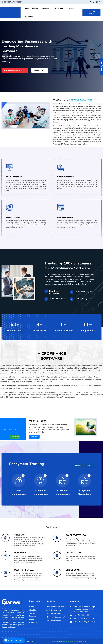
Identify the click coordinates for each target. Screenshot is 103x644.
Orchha (56, 590)
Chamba (22, 590)
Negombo (55, 590)
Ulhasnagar (18, 589)
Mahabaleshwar (10, 589)
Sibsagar (4, 590)
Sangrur (87, 590)
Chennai (8, 590)
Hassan (26, 589)
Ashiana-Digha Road (68, 589)
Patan (24, 589)
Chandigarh (13, 590)
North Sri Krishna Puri (59, 589)
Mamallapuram (15, 590)
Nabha (86, 590)
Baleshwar (71, 590)
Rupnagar (86, 590)
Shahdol (61, 590)
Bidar (23, 589)
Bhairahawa (71, 590)
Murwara (53, 590)
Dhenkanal (73, 590)
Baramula (28, 590)
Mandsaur (52, 590)
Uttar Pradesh (35, 589)
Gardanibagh (58, 589)
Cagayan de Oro (42, 590)
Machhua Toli (5, 589)
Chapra (37, 589)
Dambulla (62, 590)
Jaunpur (49, 589)
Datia (45, 590)
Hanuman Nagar (62, 589)
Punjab (80, 590)
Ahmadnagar (3, 589)
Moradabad (54, 589)
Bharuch (16, 589)
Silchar (4, 590)
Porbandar (24, 589)
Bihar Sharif (36, 589)
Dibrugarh (2, 590)
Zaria (48, 590)
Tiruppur (22, 590)
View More (34, 437)
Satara (16, 589)
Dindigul (11, 590)
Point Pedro (58, 590)
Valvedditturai (60, 590)
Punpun (93, 589)
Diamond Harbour (71, 589)
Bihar (33, 589)
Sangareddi (28, 590)
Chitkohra (101, 589)
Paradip (75, 590)
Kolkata (78, 589)
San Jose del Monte (43, 590)
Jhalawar (97, 590)
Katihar (41, 589)
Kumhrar (86, 589)
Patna (43, 589)
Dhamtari (8, 590)
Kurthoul (87, 589)
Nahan (25, 590)
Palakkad (37, 590)
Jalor (96, 590)
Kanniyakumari (13, 590)
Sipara (10, 589)
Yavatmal (20, 589)
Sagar (59, 590)
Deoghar (30, 589)
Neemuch (55, 590)
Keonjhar (74, 590)
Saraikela (35, 589)
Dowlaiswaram (91, 589)
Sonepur (9, 589)
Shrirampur (84, 589)
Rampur (57, 589)
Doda (28, 590)
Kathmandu (64, 590)
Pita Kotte (56, 590)
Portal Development (54, 620)
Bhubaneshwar (72, 590)
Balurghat (64, 589)
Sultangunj (86, 589)
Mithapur (64, 589)
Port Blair (87, 589)
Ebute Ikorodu (52, 590)
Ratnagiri (15, 589)
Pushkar (101, 590)
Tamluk (86, 589)
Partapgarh (56, 589)
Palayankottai (17, 590)
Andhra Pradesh (87, 589)
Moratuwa (54, 590)
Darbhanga (38, 589)
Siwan (14, 589)
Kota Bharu (72, 590)
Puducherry (78, 590)
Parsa (91, 589)
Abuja (51, 590)
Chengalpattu (7, 590)
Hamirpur (48, 589)
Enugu (50, 590)
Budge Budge (69, 589)
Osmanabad (13, 589)
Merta (99, 590)
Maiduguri (48, 590)
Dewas (45, 590)
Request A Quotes (91, 13)
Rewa (58, 590)
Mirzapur (54, 589)
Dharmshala (23, 590)
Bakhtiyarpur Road (98, 589)
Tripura (29, 590)
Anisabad (52, 589)
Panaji (11, 590)
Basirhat (67, 589)
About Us (36, 8)
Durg (9, 590)
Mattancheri (36, 590)
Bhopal (42, 590)
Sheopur (62, 590)
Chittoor (90, 589)
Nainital (33, 590)
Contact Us (29, 17)
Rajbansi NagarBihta (89, 589)
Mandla (51, 590)
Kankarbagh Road (63, 589)
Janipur (4, 589)
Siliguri (85, 589)
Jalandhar (84, 590)
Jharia (33, 589)
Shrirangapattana (32, 589)
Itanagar (100, 589)
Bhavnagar (16, 589)
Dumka (31, 589)
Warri (52, 590)
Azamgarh (38, 589)
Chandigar (6, 590)
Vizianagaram (98, 589)
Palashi (82, 589)
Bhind (42, 590)
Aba (49, 590)
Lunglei (67, 590)
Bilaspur (8, 590)
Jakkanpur (79, 589)
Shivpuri (79, 589)
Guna (46, 590)
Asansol (63, 589)
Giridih (32, 589)
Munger (42, 589)
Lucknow (52, 589)
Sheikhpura (76, 589)
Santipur (83, 589)
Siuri (85, 589)
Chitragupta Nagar (99, 589)
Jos (49, 590)
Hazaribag (32, 589)
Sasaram (13, 589)
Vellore (24, 590)
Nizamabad (28, 590)
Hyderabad (25, 590)
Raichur (30, 589)
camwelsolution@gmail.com (84, 622)
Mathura (53, 589)
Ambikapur (7, 590)
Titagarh (86, 589)
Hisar (16, 590)
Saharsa (12, 589)
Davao (35, 590)
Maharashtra (2, 589)
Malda (79, 589)
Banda (39, 589)
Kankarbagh (45, 589)
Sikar (3, 590)
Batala (81, 590)
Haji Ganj (65, 589)
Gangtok (5, 590)
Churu (92, 590)
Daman (27, 589)
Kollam (34, 590)
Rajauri (30, 590)
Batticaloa (59, 590)
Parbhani (15, 589)
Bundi (91, 590)
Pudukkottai (18, 590)
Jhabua (49, 590)
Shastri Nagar (78, 589)
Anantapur (89, 589)
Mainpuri (53, 589)
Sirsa (20, 590)
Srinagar (31, 590)
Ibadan (46, 590)
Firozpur (82, 590)
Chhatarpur (44, 590)
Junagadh (19, 589)
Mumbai (12, 589)
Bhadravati (22, 589)
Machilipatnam (93, 589)
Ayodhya (37, 589)
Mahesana (21, 589)
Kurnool (93, 589)
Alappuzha (32, 590)
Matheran (11, 589)
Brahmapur (72, 590)
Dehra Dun (31, 590)
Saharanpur (58, 589)
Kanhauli (91, 589)
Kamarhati (76, 589)
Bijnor (41, 589)
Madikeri (28, 589)
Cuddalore (10, 590)
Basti (41, 589)
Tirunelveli (22, 590)
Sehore (60, 590)
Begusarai (34, 589)
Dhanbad (31, 589)
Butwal (68, 590)
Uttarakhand (30, 590)
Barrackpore (66, 589)
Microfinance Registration (56, 607)
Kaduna (46, 590)
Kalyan (9, 589)
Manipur (63, 590)
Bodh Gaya (36, 589)
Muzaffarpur (43, 589)
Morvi (22, 589)
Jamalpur (40, 589)
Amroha (37, 589)
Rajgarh (58, 590)
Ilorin (49, 590)
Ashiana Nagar (87, 589)
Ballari (21, 589)
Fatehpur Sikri (45, 589)
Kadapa (92, 589)
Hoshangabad (47, 590)
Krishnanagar (79, 589)
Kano (46, 590)
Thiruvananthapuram (38, 590)
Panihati (82, 589)
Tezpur (5, 590)
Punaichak (53, 589)
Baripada (71, 590)
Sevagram (17, 589)
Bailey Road (45, 589)
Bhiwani (13, 590)
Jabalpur (48, 590)
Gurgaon (15, 590)
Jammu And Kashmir (26, 590)
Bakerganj (3, 589)
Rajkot (25, 589)
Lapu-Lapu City (45, 590)
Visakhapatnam (97, 589)
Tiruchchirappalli (21, 590)
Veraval (26, 589)
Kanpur (51, 589)
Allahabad (37, 589)
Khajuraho (49, 590)
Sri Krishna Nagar (81, 589)
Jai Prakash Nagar (84, 589)
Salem (20, 590)
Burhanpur (43, 590)
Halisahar (73, 589)
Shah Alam (77, 590)
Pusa (12, 589)
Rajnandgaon (10, 590)
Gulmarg (28, 590)
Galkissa (54, 590)
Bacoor (44, 590)
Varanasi (61, 589)
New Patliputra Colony (47, 589)
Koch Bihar (78, 589)
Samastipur (13, 589)
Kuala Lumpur (73, 590)
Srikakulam (96, 589)
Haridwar (32, 590)
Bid (6, 589)
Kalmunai (57, 590)
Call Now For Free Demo (15, 71)
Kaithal (17, 590)
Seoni (60, 590)
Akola (3, 589)
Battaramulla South (61, 590)
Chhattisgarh (6, 590)
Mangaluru (29, 589)
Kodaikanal (13, 590)
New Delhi (28, 589)
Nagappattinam (16, 590)
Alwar (88, 590)
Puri (76, 590)
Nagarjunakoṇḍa (94, 589)
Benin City (48, 590)
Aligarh (36, 589)
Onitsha (51, 590)
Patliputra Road (58, 589)
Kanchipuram (12, 590)
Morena (53, 590)
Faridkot (82, 590)
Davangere (25, 589)
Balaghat (40, 590)
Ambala (12, 590)
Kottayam (35, 590)
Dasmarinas (42, 590)
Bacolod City (40, 590)
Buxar (37, 589)
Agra (36, 589)
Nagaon (4, 590)
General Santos (37, 590)
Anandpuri (50, 589)
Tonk (3, 590)
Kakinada (92, 589)
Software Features (59, 8)
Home (27, 8)
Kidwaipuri (51, 589)
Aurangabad (4, 589)
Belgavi (22, 589)
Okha (23, 589)
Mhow (52, 590)
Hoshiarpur (83, 590)
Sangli (16, 589)
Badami (21, 589)
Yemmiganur (99, 589)
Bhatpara (67, 589)
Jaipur (95, 590)
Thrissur (39, 590)
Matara (60, 590)
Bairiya (97, 589)
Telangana (25, 590)
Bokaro (29, 589)
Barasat (66, 589)
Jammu (29, 590)
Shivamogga (30, 589)
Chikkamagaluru (24, 589)
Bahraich (39, 589)
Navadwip (81, 589)
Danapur (9, 589)
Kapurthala (85, 590)
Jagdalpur (9, 590)
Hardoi (48, 589)
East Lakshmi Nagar (8, 589)
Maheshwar (51, 590)
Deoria (43, 589)
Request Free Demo (83, 465)
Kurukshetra (17, 590)
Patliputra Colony (75, 589)
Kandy (56, 590)
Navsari (22, 589)
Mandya (28, 589)
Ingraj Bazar (74, 589)
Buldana (6, 589)
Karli (9, 589)
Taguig (37, 590)
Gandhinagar (18, 589)
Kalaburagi (27, 589)
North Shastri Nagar (7, 589)
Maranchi (11, 589)
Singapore (72, 590)
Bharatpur (90, 590)
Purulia (82, 589)
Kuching (76, 590)
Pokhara (64, 590)
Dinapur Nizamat (39, 589)
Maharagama (62, 590)
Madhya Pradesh (39, 590)
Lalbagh (89, 589)
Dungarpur (93, 590)
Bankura (65, 589)
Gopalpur (91, 589)
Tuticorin (23, 590)
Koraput (75, 590)
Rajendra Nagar (52, 589)
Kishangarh (98, 590)
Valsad (26, 589)
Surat (25, 589)
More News (15, 437)
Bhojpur (42, 590)
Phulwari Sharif (72, 589)
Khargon (50, 590)
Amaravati (88, 589)
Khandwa (50, 590)
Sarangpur (59, 590)
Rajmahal (34, 589)
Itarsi (48, 590)
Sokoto (51, 590)
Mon (68, 590)
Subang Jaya (75, 590)
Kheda (21, 589)
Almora (31, 590)
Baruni (34, 589)
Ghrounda (49, 589)
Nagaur (99, 590)
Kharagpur (77, 589)
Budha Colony (56, 589)
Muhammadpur (80, 589)
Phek (68, 590)
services (46, 8)
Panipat (18, 590)
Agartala (30, 590)
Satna (60, 590)
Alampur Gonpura (95, 589)
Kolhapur (9, 589)
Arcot (7, 590)
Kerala (32, 590)
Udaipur (4, 590)
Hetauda (70, 590)
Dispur (2, 590)
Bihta (90, 589)
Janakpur (67, 590)
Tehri (60, 589)
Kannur (34, 590)
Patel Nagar (74, 589)
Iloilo (43, 590)
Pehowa (18, 590)
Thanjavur (20, 590)
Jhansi (50, 589)
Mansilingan (41, 590)
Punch (30, 590)
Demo (72, 8)
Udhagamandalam (24, 590)
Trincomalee (57, 590)
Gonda (47, 589)
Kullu (24, 590)
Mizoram (66, 590)
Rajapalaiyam (19, 590)
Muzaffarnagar (55, 589)
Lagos (45, 590)
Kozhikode (35, 590)
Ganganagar (94, 590)
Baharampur (64, 589)
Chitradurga (24, 589)
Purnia (11, 589)
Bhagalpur (35, 589)
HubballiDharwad (26, 589)
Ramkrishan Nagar (3, 589)
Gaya (39, 589)
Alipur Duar (62, 589)
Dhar (46, 590)
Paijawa (75, 589)
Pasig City (38, 590)
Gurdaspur (83, 590)
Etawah (43, 589)
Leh (30, 590)
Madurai (15, 590)
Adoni (88, 589)
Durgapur (72, 589)
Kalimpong (75, 589)
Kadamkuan (48, 589)
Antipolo (38, 590)
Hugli (74, 589)
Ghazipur (46, 589)
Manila (34, 590)
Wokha (69, 590)
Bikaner (91, 590)
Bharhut (41, 590)
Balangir (70, 590)
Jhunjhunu (97, 590)
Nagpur (12, 589)
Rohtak (19, 590)
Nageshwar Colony (44, 589)
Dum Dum (72, 589)
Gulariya (71, 590)
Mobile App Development (56, 617)
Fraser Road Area (50, 589)
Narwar (55, 590)
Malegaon (11, 589)
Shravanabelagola (31, 589)
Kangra (24, 590)
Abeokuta (50, 590)
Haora (73, 589)
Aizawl (66, 590)
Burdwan (69, 589)
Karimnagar (26, 590)
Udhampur (31, 590)
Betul (41, 590)
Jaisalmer (96, 590)
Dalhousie (22, 590)
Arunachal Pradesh (100, 589)
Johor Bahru (74, 590)
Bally (64, 589)
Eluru (91, 589)
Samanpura (53, 589)
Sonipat (20, 590)
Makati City (39, 590)
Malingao (36, 590)
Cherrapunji (65, 590)
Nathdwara (100, 590)
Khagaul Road (72, 589)
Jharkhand (29, 589)
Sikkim (4, 590)
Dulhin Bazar (5, 589)
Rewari (19, 590)
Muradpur (100, 589)
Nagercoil (17, 590)
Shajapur (61, 590)
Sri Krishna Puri (67, 589)
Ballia (39, 589)
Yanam (80, 590)
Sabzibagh (78, 589)
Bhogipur (88, 589)
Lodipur (93, 589)
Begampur (96, 589)
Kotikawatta (63, 590)
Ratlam (58, 590)
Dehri (38, 589)
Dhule (8, 589)
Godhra (18, 589)
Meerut (53, 589)
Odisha (70, 590)
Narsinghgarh (54, 590)
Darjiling (71, 589)
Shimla (25, 590)
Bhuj (17, 589)
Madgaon (11, 590)
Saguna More (77, 589)
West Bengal (61, 589)
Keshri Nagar (55, 589)
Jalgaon (8, 589)
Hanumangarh (95, 590)
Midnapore (80, 589)
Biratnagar (65, 590)
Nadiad (22, 589)
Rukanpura (101, 589)
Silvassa (27, 589)
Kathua (29, 590)
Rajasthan (87, 590)
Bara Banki (40, 589)
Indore (48, 590)
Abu (88, 590)
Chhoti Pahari (84, 589)
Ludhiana (85, 590)
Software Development (55, 614)
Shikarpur (6, 589)
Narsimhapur (54, 590)
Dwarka (17, 589)
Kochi (34, 590)
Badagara (33, 590)
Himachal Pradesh (21, 590)
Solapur (17, 589)
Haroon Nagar (71, 589)
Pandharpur (14, 589)
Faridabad (14, 590)
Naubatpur (10, 589)
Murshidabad (80, 589)
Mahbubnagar (27, 590)
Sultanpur (60, 589)
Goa (11, 590)
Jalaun (49, 589)
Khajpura (62, 589)
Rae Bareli (57, 589)
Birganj (66, 590)
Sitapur (60, 589)
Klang (73, 590)
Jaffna (55, 590)
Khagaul (99, 589)
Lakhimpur (51, 589)
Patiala (86, 590)
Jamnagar (19, 589)
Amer (89, 590)
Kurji (96, 589)
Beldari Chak (97, 589)
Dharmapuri (10, 590)
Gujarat (14, 589)
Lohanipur (54, 589)
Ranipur (4, 589)
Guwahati (3, 590)
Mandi (25, 590)
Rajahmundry (95, 589)
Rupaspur (68, 589)
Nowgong (56, 590)
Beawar (90, 590)
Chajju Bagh (65, 589)
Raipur (10, 590)
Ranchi (34, 589)
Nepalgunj (70, 590)
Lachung (5, 590)
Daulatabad (7, 589)
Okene (53, 590)
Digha (56, 589)
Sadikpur (95, 589)
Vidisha (63, 590)
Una (26, 590)
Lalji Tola (63, 589)
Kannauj (50, 589)
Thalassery (37, 590)
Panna (57, 590)
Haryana (12, 590)
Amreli (15, 589)
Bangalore (21, 589)
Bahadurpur (2, 589)
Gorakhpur (47, 589)
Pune (15, 589)
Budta (35, 590)
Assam (101, 589)
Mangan (6, 590)
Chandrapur (7, 589)
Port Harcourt (47, 590)
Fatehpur (44, 589)
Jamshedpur (33, 589)
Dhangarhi (68, 590)
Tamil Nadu (6, 590)
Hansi (16, 590)
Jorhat (3, 590)
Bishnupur (68, 589)
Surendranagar (25, 589)
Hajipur (40, 589)
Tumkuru (33, 589)
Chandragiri (89, 589)
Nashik (13, 589)
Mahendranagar (69, 590)
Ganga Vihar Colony (69, 589)
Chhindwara (44, 590)
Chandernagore (70, 589)
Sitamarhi (14, 589)
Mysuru (29, 589)
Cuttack (73, 590)
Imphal (64, 590)
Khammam (26, 590)
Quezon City (35, 590)
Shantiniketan (84, 589)
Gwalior (46, 590)
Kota (99, 590)
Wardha (19, 589)
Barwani (40, 590)
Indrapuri (88, 589)
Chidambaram (9, 590)
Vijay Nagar (60, 589)
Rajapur (67, 589)
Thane (18, 589)
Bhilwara (91, 590)
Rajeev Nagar (92, 589)
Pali (100, 590)
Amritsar (80, 590)
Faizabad (44, 589)
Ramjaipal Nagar (82, 589)
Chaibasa (30, 589)
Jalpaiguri (75, 589)
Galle (58, 590)
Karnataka (20, 589)
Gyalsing (5, 590)
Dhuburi (101, 589)
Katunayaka (59, 590)
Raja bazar (70, 589)
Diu (28, 589)
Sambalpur (77, 590)
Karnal (17, 590)
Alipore (62, 589)
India (2, 589)
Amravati (4, 589)
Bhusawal (5, 589)
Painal (10, 589)
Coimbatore (9, 590)
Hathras (49, 589)
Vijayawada (97, 589)
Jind (16, 590)
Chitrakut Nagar (83, 589)
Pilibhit (56, 589)
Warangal (29, 590)
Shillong (65, 590)
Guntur (91, 589)
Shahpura (2, 590)
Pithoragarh (33, 590)
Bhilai (7, 590)
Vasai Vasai (19, 589)
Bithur (41, 589)
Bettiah (35, 589)
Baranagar (65, 589)
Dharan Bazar (66, 590)
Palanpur (23, 589)
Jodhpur (98, 590)
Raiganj (83, 589)
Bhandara (5, 589)
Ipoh (75, 590)
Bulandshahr (42, 589)
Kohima (68, 590)
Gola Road (76, 589)
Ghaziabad (46, 589)
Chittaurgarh (92, 590)
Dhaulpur (93, 590)
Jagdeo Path (55, 589)
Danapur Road (57, 589)
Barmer (89, 590)
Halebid (25, 589)
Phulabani (76, 590)
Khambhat (20, 589)
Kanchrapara (77, 589)
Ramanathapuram (19, 590)
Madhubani (41, 589)
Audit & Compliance (54, 610)
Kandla (20, 589)
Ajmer (88, 590)
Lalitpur (52, 589)
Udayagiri (77, 590)
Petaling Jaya (76, 590)
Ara (33, 589)
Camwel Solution (68, 641)
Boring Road (46, 589)
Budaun (42, 589)
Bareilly (40, 589)
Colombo (53, 590)
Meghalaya (64, 590)
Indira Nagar (61, 589)
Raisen (57, 590)
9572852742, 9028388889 (13, 2)
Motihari (42, 589)
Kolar (28, 589)
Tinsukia (5, 590)
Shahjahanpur (59, 589)
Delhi (28, 589)
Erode (11, 590)
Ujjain (63, 590)
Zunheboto (69, 590)
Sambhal (58, 589)
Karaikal (78, 590)
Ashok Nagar (66, 589)
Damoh (45, 590)
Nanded (12, 589)
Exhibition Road (47, 589)
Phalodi (101, 590)
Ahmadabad (15, 589)
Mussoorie (32, 590)
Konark (74, 590)
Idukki (33, 590)
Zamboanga (40, 590)
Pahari (82, 589)
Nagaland (67, 590)
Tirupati (96, 589)
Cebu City (36, 590)
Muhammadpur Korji (94, 589)
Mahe (79, 590)
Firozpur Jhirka (15, 590)
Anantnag (27, 590)
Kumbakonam (14, 590)
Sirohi (3, 590)
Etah (43, 589)
